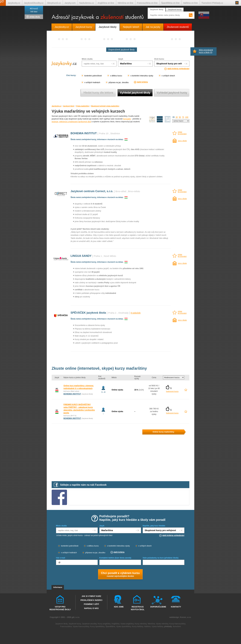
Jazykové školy (69, 106)
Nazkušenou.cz (87, 3)
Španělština (110, 626)
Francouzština (66, 626)
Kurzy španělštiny (97, 626)
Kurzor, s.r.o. (186, 617)
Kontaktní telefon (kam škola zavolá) (115, 558)
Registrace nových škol (138, 608)
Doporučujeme (158, 607)
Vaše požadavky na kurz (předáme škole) (161, 558)
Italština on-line (190, 3)
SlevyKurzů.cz (54, 3)
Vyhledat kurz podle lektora (98, 93)
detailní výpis (160, 119)
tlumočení (177, 626)
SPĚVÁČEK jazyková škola (88, 313)
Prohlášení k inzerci (91, 600)
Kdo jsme (119, 607)
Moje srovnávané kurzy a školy (206, 51)
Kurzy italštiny (137, 626)
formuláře (127, 119)
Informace (58, 587)
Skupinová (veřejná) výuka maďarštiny (105, 106)
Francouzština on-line (147, 3)
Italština (147, 626)
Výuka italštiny (157, 626)
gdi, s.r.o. (76, 617)
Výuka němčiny (162, 624)
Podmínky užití (91, 604)
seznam (168, 119)
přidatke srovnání (182, 133)
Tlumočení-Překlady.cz (212, 3)
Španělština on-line (170, 3)
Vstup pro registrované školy (60, 608)
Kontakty (176, 607)
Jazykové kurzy (175, 10)
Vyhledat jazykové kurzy (172, 93)
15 (173, 117)
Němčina (151, 624)
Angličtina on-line (106, 3)
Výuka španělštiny (124, 626)
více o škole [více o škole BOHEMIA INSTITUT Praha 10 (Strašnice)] (182, 141)
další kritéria (142, 82)
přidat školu (35, 17)
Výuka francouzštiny (81, 626)
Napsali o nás (91, 608)
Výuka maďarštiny (83, 106)
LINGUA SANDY (81, 256)
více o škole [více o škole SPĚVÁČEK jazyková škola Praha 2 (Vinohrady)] (182, 320)
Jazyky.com (70, 3)
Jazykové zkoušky (89, 624)
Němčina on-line (125, 3)
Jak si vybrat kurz (91, 596)
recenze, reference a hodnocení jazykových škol (71, 122)
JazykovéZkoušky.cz (34, 3)
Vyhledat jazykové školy (135, 93)
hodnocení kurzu (172, 391)
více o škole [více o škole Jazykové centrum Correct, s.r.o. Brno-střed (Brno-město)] (182, 199)
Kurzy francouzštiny (177, 624)
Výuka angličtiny (127, 624)
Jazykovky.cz (56, 106)
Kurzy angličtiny (104, 624)
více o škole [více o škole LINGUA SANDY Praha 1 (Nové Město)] (182, 263)
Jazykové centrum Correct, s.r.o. (92, 191)
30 (177, 117)
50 (180, 117)
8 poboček (136, 313)
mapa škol (152, 119)
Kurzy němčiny (141, 624)
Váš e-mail (60, 558)
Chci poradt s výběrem (120, 575)
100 (187, 117)
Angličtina (115, 624)
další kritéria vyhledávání (178, 69)
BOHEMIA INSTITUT (84, 133)
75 (183, 117)
